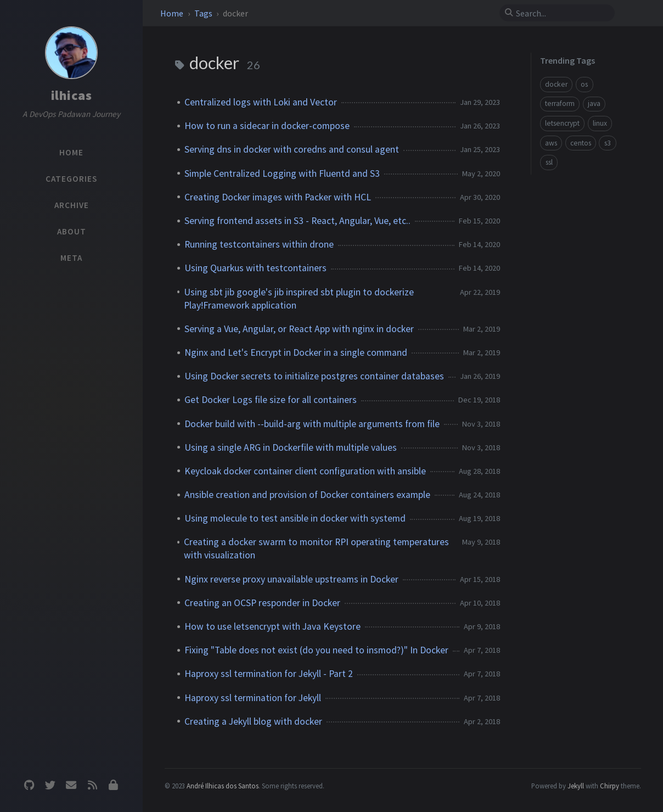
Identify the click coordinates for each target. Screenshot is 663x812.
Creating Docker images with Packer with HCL (278, 197)
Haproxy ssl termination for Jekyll (253, 698)
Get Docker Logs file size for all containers (271, 400)
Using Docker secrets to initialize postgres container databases (314, 376)
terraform (560, 103)
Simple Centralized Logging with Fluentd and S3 (282, 173)
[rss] (92, 785)
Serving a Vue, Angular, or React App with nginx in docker (299, 329)
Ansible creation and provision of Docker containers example (307, 495)
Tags (204, 13)
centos (581, 143)
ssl (549, 162)
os (584, 84)
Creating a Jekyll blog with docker (253, 721)
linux (600, 123)
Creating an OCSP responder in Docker (262, 603)
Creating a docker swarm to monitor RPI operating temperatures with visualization (316, 548)
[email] (71, 785)
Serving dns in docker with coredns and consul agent (292, 149)
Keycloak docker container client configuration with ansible (305, 471)
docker (556, 84)
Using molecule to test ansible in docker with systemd (295, 518)
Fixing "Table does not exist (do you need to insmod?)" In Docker (316, 650)
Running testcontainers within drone (259, 244)
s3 (608, 143)
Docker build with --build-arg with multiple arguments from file (312, 424)
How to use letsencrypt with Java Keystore (272, 626)
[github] (29, 785)
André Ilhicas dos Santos (223, 786)
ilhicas (72, 95)
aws (551, 143)
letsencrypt (562, 123)
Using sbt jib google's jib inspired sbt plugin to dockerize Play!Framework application (299, 299)
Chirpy (609, 786)
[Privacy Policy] (114, 785)
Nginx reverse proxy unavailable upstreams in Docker (291, 579)
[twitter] (50, 785)
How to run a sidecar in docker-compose (267, 126)
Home (173, 13)
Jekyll (576, 786)
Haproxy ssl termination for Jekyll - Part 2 (269, 674)
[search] (561, 13)
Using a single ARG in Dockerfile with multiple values (291, 447)
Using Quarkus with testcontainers (255, 268)
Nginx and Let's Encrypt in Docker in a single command (296, 352)
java (594, 103)
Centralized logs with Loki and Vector (261, 102)
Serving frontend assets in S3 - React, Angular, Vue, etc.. (297, 221)
